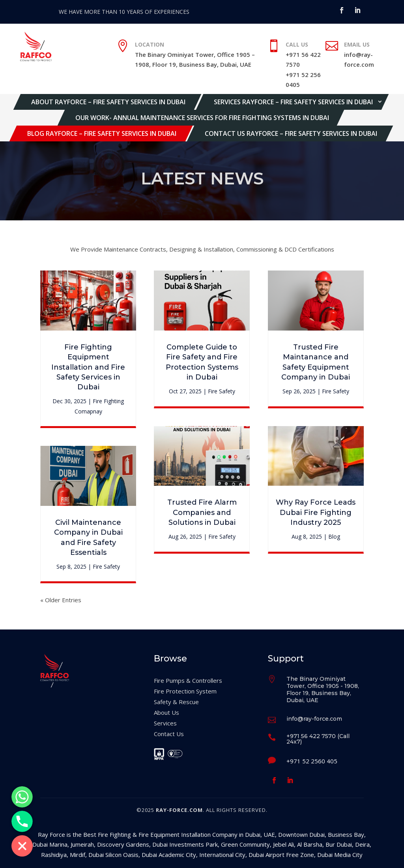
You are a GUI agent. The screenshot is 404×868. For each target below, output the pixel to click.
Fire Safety (106, 566)
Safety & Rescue (176, 702)
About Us (166, 712)
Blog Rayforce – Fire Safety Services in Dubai (102, 133)
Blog (334, 536)
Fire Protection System (185, 691)
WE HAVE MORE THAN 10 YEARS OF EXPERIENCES (124, 12)
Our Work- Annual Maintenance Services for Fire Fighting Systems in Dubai (202, 118)
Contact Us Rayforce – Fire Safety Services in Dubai (291, 133)
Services (165, 723)
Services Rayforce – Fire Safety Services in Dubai (293, 102)
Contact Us (169, 734)
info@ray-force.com (314, 719)
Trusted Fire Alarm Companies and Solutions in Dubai (202, 512)
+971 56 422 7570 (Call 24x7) (318, 739)
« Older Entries (61, 600)
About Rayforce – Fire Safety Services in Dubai (108, 102)
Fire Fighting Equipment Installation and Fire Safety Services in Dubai (88, 367)
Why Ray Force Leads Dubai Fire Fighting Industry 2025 (316, 512)
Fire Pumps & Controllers (188, 680)
